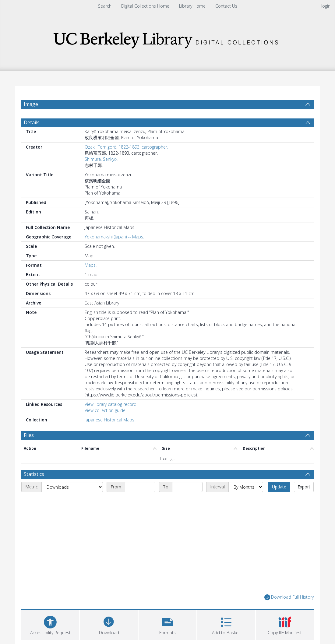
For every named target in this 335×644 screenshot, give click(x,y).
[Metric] (72, 487)
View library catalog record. (111, 404)
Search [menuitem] (105, 6)
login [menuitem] (326, 6)
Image (31, 104)
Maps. (91, 265)
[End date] (187, 487)
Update (279, 487)
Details (32, 122)
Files (29, 435)
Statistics (34, 474)
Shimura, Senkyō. (101, 159)
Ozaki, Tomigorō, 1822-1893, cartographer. (126, 147)
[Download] (109, 624)
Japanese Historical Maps (109, 420)
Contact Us (226, 6)
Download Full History (289, 597)
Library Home (192, 6)
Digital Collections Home (145, 6)
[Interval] (246, 487)
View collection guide (105, 410)
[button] (167, 624)
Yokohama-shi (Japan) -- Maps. (114, 237)
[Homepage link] (167, 39)
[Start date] (140, 487)
